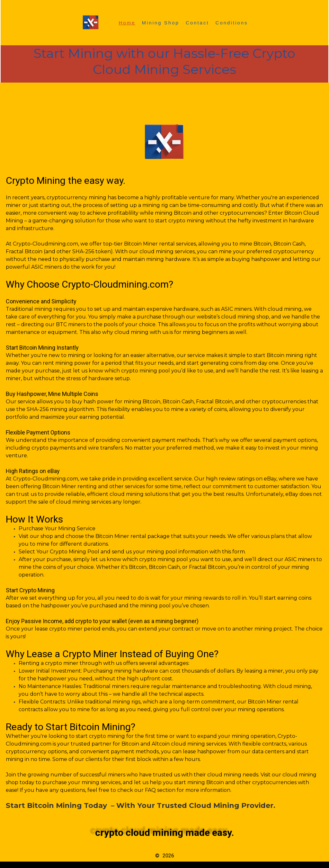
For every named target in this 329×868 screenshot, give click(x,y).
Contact (197, 23)
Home (127, 23)
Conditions (232, 23)
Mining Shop (161, 23)
